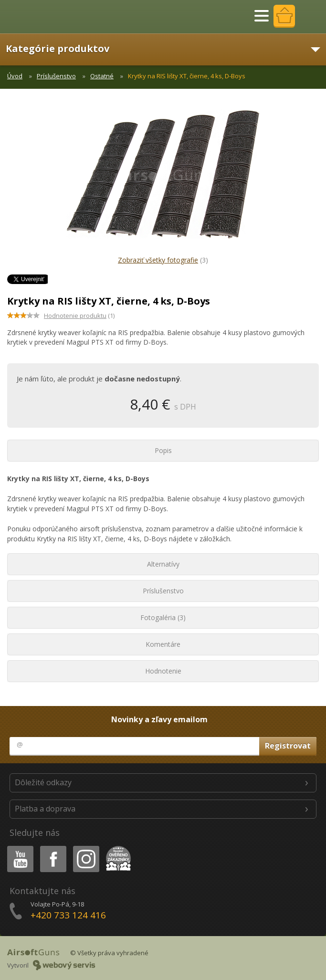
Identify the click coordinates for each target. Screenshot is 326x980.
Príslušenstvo (56, 76)
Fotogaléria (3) (163, 617)
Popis (163, 450)
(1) (79, 316)
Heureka (116, 848)
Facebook (52, 848)
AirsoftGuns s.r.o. (41, 17)
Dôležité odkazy (43, 782)
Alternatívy (163, 564)
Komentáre (163, 644)
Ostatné (102, 76)
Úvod (15, 76)
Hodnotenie (163, 671)
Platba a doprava (45, 809)
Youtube (17, 848)
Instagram (85, 848)
